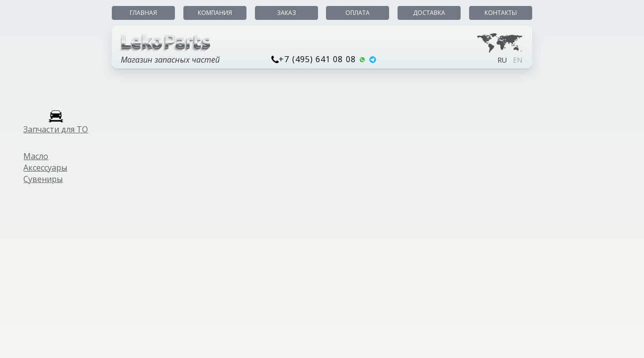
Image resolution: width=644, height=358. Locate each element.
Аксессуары (45, 168)
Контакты (501, 13)
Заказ (286, 13)
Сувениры (43, 179)
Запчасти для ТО (56, 129)
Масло (36, 156)
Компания (215, 13)
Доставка (429, 13)
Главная (143, 13)
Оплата (358, 13)
